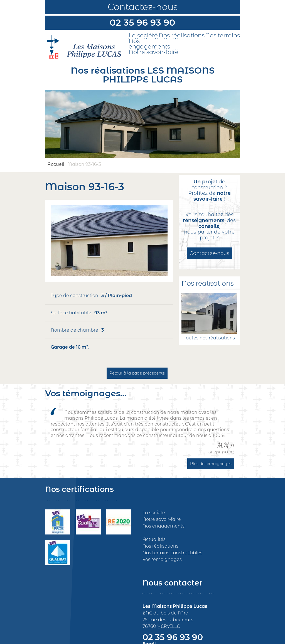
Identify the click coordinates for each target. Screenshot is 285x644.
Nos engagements (149, 44)
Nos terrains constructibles (172, 553)
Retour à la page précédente (137, 373)
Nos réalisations (182, 35)
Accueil (56, 164)
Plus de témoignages (211, 464)
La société (143, 35)
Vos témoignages (162, 559)
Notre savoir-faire (154, 52)
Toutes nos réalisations (209, 338)
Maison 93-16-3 (84, 164)
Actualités (154, 539)
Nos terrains (223, 35)
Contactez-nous (143, 7)
